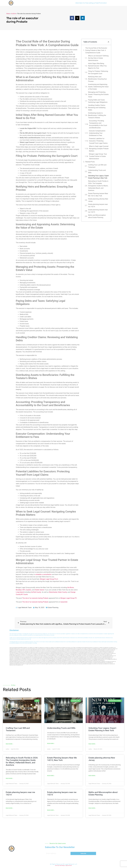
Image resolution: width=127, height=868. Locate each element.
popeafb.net (53, 653)
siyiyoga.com (91, 660)
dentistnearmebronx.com (14, 652)
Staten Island (39, 590)
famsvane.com (12, 658)
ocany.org (81, 664)
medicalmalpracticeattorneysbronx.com (87, 662)
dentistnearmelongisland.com (50, 658)
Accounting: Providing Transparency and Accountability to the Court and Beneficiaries (98, 124)
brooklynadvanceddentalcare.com (16, 656)
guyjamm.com (81, 649)
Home (8, 14)
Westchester (53, 592)
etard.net (29, 662)
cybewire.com (102, 656)
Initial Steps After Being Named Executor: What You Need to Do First (97, 66)
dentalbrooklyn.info (75, 655)
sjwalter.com (113, 653)
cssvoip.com (27, 653)
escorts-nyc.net (25, 656)
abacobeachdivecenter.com (36, 650)
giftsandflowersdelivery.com (24, 648)
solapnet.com (96, 658)
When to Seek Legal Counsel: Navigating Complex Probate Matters (99, 149)
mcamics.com (38, 652)
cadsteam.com (48, 655)
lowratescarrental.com (106, 653)
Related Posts (90, 162)
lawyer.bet (64, 602)
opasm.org (109, 662)
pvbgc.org (71, 663)
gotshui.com (56, 651)
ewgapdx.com (54, 655)
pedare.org (65, 648)
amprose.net (33, 652)
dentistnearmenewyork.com (20, 657)
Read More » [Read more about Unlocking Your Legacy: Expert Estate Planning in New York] (92, 744)
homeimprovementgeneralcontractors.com (66, 660)
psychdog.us (51, 657)
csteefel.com (102, 648)
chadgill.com (37, 648)
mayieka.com (110, 649)
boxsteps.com (42, 657)
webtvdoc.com (69, 650)
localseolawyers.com (93, 653)
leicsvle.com (46, 663)
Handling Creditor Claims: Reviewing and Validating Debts (97, 108)
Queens (29, 590)
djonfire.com (92, 663)
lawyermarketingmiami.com (74, 652)
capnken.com (32, 648)
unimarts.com (69, 651)
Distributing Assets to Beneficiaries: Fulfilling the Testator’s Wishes (97, 115)
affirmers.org (66, 663)
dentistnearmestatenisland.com (45, 653)
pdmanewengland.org (46, 664)
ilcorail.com (88, 657)
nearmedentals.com (19, 659)
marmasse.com (101, 664)
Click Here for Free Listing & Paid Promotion (91, 3)
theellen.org (59, 655)
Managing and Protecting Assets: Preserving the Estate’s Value (98, 94)
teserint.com (41, 660)
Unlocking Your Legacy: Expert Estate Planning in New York (98, 177)
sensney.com (64, 649)
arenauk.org (74, 650)
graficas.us (97, 648)
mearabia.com (70, 656)
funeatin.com (81, 660)
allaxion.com (107, 652)
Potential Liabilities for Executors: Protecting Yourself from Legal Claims (98, 141)
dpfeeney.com (12, 659)
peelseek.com (110, 663)
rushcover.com (70, 648)
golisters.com (55, 662)
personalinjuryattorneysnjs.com (34, 656)
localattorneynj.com (76, 663)
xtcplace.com (87, 663)
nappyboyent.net (19, 664)
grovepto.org (66, 664)
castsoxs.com (99, 655)
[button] (72, 18)
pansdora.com (39, 662)
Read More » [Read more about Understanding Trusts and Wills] (51, 744)
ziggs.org (28, 664)
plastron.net (36, 653)
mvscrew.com (44, 651)
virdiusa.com (48, 652)
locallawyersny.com (24, 660)
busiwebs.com (51, 663)
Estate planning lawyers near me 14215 (98, 211)
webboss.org (43, 652)
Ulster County (62, 592)
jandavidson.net (12, 664)
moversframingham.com (60, 658)
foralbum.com (57, 657)
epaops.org (96, 663)
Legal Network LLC (71, 864)
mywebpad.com (38, 651)
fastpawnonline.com (44, 656)
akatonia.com (83, 657)
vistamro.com (39, 664)
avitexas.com (81, 655)
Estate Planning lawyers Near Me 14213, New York (98, 195)
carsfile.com (91, 658)
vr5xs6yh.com (104, 655)
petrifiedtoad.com (103, 650)
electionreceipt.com (98, 662)
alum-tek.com (86, 651)
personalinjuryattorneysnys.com (21, 663)
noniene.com (64, 650)
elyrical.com (28, 650)
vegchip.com (53, 648)
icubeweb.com (44, 659)
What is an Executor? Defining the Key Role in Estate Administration (98, 58)
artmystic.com (76, 664)
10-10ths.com (75, 648)
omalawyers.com (31, 655)
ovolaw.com (77, 662)
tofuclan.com (76, 660)
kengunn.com (35, 649)
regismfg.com (60, 659)
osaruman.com (12, 653)
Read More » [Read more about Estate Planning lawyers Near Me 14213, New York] (51, 776)
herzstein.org (59, 650)
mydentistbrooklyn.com (69, 658)
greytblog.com (72, 662)
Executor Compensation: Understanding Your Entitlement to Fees (97, 133)
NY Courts (24, 594)
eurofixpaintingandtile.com (64, 657)
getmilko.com (96, 660)
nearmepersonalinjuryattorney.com (16, 662)
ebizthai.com (86, 655)
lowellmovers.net (50, 651)
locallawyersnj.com (80, 651)
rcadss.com (114, 662)
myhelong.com (102, 660)
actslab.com (86, 649)
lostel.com (11, 665)
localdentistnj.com (59, 648)
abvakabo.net (80, 648)
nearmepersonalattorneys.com (27, 658)
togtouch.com (75, 656)
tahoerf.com (115, 649)
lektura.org (17, 651)
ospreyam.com (27, 651)
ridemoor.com (109, 655)
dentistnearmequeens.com (84, 653)
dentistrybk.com (72, 657)
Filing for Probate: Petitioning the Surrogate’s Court (98, 72)
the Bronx (71, 587)
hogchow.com (113, 648)
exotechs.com (25, 649)
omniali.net (79, 650)
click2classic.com (90, 659)
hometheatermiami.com (103, 663)
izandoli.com (41, 663)
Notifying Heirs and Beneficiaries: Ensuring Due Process (97, 79)
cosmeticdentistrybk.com (42, 649)
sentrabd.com (91, 650)
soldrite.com (86, 660)
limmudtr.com (45, 662)
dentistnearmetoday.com (51, 649)
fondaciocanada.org (82, 659)
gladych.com (97, 650)
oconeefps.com (48, 648)
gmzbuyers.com (42, 655)
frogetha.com (105, 649)
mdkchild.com (42, 648)
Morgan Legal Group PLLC (49, 579)
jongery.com (100, 649)
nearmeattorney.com (75, 653)
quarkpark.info (85, 664)
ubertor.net (91, 651)
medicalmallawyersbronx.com (98, 652)
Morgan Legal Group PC (69, 598)
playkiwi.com (71, 659)
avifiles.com (49, 659)
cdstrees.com (112, 664)
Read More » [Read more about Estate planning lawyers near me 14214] (9, 808)
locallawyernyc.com (37, 659)
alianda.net (16, 648)
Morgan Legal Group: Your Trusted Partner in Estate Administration (98, 156)
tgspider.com (12, 651)
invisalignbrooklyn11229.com (112, 659)
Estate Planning (53, 608)
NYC (24, 590)
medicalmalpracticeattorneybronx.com (107, 651)
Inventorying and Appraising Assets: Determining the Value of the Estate (98, 87)
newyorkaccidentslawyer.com (63, 662)
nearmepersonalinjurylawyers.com (86, 652)
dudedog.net (95, 649)
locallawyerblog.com (62, 651)
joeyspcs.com (31, 659)
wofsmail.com (19, 655)
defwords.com (22, 652)
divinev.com (67, 652)
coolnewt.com (57, 663)
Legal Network (69, 865)
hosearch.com (76, 659)
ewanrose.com (53, 664)
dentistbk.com (54, 659)
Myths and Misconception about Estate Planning (97, 216)
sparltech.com (20, 665)
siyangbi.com (31, 660)
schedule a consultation (43, 574)
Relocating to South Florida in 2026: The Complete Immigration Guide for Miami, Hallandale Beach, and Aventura (98, 186)
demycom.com (22, 651)
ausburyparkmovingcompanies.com (106, 658)
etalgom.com (36, 655)
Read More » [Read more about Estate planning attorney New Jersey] (92, 776)
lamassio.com (12, 663)
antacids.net (33, 651)
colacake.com (76, 658)
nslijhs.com (113, 650)
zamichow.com (44, 650)
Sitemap (57, 865)
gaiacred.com (46, 660)
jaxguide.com (18, 653)
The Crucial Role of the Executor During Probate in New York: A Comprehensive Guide (96, 50)
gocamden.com (27, 652)
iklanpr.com (90, 649)
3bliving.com (47, 657)
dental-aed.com (96, 651)
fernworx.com (50, 650)
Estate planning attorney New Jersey (98, 200)
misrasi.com (74, 651)
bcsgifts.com (32, 653)
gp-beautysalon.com (30, 657)
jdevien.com (63, 655)
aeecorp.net (12, 648)
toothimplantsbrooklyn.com (53, 656)
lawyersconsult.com (59, 664)
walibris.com (25, 662)
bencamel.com (65, 659)
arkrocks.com (34, 662)
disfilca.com (71, 664)
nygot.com (24, 664)
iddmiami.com (107, 664)
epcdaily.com (80, 656)
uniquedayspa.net (33, 664)
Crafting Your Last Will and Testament (97, 166)
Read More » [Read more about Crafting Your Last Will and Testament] (9, 744)
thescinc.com (59, 649)
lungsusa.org (50, 662)
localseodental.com (92, 655)
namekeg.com (12, 650)
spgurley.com (25, 655)
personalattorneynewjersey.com (89, 648)
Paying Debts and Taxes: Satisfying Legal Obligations (98, 101)
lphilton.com (111, 652)
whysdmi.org (100, 653)
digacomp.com (23, 650)
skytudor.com (18, 650)
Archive (14, 14)
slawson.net (30, 649)
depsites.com (105, 662)
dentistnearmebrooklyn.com (108, 657)
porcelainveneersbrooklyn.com (72, 649)
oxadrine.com (36, 657)
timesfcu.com (86, 656)
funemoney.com (30, 663)
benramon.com (36, 663)
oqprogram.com (107, 648)
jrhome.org (62, 663)
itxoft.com (15, 665)
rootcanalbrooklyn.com (62, 656)
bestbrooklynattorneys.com (60, 653)
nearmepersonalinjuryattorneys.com (100, 659)
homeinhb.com (25, 659)
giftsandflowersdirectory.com (110, 656)
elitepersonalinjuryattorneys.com (96, 657)
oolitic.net (83, 650)
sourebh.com (108, 650)
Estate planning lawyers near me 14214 (98, 205)
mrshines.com (68, 653)
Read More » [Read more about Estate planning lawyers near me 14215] (51, 810)
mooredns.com (12, 657)
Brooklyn (19, 590)
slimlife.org (87, 650)
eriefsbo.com (36, 660)
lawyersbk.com (91, 656)
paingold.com (91, 664)
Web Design (62, 865)
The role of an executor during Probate (35, 598)
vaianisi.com (97, 656)
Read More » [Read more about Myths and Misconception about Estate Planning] (92, 808)
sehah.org (82, 663)
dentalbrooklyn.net (13, 655)
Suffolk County (36, 592)
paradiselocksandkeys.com (84, 658)
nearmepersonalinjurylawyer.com (16, 649)
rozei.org (54, 650)
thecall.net (22, 653)
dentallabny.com (18, 658)
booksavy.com (68, 655)
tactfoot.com (96, 664)
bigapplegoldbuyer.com (53, 660)
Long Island (20, 592)
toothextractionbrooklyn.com (15, 660)
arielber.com (78, 657)
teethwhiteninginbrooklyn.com (39, 658)
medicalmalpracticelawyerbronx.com (58, 652)
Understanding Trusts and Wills (97, 171)
